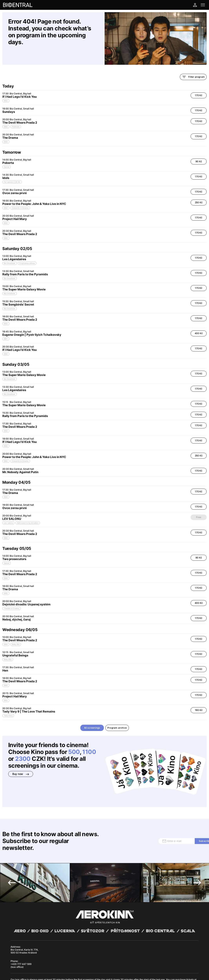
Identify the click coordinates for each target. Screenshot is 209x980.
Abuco (24, 957)
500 (74, 738)
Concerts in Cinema (20, 195)
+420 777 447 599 (21, 926)
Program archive (117, 714)
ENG (6, 87)
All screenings (92, 714)
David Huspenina (44, 957)
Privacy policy (48, 960)
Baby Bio (16, 631)
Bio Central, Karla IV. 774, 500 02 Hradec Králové (24, 913)
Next (197, 845)
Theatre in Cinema (12, 595)
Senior (7, 154)
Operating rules (65, 960)
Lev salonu (8, 510)
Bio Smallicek (10, 250)
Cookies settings (82, 960)
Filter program (193, 64)
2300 (23, 745)
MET (6, 325)
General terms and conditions (25, 960)
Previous (12, 845)
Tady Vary (8, 702)
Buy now (21, 761)
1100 (89, 738)
